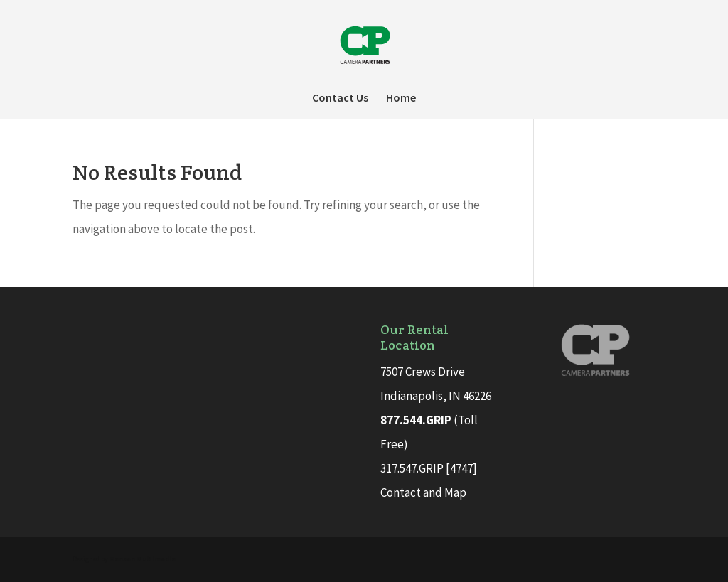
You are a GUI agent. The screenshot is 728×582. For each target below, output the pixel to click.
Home (401, 98)
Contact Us (340, 98)
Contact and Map (423, 492)
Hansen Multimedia (143, 559)
